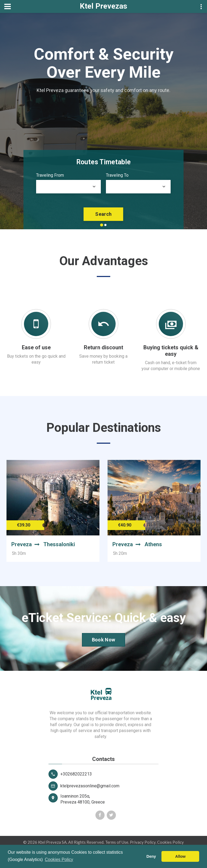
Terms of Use (117, 842)
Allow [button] (180, 856)
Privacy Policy (143, 842)
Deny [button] (151, 856)
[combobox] (68, 187)
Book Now (104, 640)
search (103, 214)
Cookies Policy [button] (59, 860)
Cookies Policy (170, 842)
